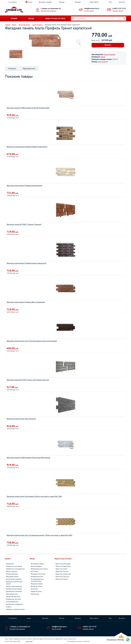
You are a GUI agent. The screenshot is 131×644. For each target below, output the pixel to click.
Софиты (9, 607)
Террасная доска (36, 591)
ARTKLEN (87, 641)
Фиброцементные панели (39, 569)
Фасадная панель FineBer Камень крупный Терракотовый (28, 108)
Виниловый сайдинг (37, 564)
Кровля (14, 19)
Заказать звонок (118, 11)
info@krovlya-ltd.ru (92, 8)
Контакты (122, 2)
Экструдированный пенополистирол (37, 580)
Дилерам (78, 2)
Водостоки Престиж (62, 577)
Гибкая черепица (12, 571)
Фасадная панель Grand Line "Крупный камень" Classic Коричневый (32, 341)
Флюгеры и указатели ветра (15, 609)
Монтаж (62, 2)
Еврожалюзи (35, 594)
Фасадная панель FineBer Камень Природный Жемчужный (28, 457)
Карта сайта (29, 641)
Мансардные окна (12, 594)
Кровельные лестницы (13, 599)
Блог (110, 2)
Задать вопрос (89, 11)
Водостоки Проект (62, 579)
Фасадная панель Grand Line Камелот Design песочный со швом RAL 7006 (34, 496)
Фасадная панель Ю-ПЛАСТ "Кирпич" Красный (24, 224)
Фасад (31, 19)
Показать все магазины (48, 11)
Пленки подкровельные (14, 586)
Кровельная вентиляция (14, 589)
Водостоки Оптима (62, 571)
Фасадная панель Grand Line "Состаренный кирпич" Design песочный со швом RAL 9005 (40, 535)
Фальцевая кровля (12, 577)
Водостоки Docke (61, 569)
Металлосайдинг (36, 566)
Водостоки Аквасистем (63, 574)
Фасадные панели (37, 584)
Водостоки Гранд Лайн (63, 566)
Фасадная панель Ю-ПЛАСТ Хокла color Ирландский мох (28, 380)
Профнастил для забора (14, 566)
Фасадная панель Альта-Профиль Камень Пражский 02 (27, 147)
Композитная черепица (14, 579)
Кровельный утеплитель (14, 591)
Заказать (108, 45)
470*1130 (102, 62)
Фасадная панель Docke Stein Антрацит (21, 419)
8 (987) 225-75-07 (119, 8)
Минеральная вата (37, 577)
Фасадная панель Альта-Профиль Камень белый (24, 185)
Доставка (45, 618)
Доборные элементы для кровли (14, 583)
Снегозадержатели (12, 602)
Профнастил (10, 564)
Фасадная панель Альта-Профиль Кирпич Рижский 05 (27, 263)
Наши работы (94, 2)
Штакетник (34, 589)
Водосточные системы (55, 19)
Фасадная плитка (36, 586)
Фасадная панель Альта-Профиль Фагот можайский (26, 302)
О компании (13, 2)
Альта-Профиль (110, 54)
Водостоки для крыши (63, 564)
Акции (30, 2)
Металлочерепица (12, 574)
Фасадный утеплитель (38, 574)
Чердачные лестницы (13, 597)
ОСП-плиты (34, 571)
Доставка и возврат (45, 2)
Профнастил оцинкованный (15, 569)
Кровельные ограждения (14, 604)
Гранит (103, 57)
